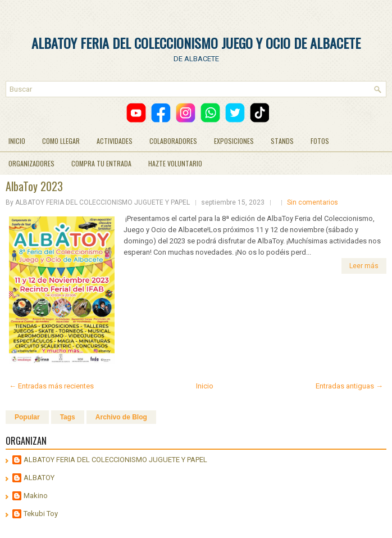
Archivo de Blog (121, 417)
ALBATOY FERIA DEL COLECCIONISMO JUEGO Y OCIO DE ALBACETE (196, 43)
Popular (27, 417)
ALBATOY (39, 478)
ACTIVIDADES (115, 141)
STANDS (282, 141)
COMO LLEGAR (61, 141)
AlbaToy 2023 (34, 186)
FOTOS (320, 141)
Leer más (364, 266)
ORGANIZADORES (31, 163)
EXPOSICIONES (234, 141)
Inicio (205, 386)
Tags (68, 417)
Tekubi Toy (41, 514)
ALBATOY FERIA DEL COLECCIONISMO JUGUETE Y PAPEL (115, 460)
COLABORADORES (173, 141)
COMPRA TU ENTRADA (101, 163)
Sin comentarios (313, 202)
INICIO (17, 141)
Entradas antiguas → (349, 386)
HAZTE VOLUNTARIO (175, 163)
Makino (36, 496)
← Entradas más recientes (51, 386)
